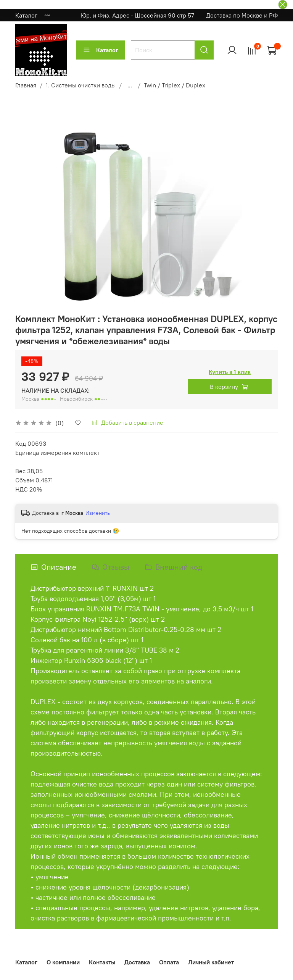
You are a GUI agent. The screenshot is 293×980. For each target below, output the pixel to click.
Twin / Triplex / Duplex (175, 85)
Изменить (98, 513)
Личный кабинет (211, 962)
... (130, 85)
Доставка (137, 962)
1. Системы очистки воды (81, 85)
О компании (63, 962)
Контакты (102, 962)
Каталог (26, 15)
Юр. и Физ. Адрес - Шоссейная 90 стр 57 (138, 15)
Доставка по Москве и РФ (242, 15)
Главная (26, 85)
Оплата (169, 962)
